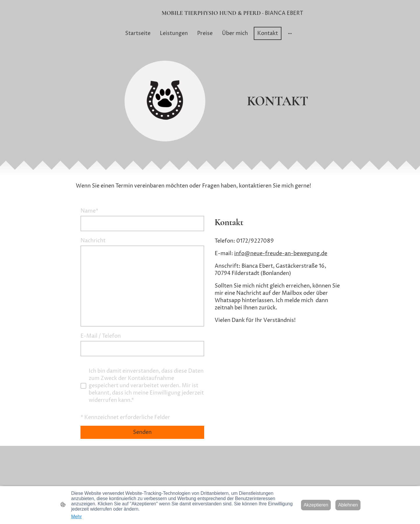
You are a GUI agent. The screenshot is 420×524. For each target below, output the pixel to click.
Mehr (76, 517)
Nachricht (93, 241)
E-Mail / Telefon (101, 336)
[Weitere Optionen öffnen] (290, 33)
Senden (142, 432)
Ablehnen (348, 505)
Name (89, 211)
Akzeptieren (316, 505)
